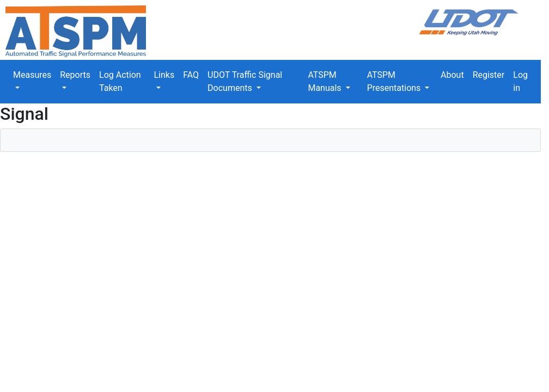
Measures (32, 75)
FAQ (191, 75)
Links (164, 75)
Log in (520, 81)
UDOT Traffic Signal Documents (245, 81)
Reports (75, 75)
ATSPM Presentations (395, 81)
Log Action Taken (120, 81)
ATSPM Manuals (325, 81)
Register (489, 75)
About (452, 75)
